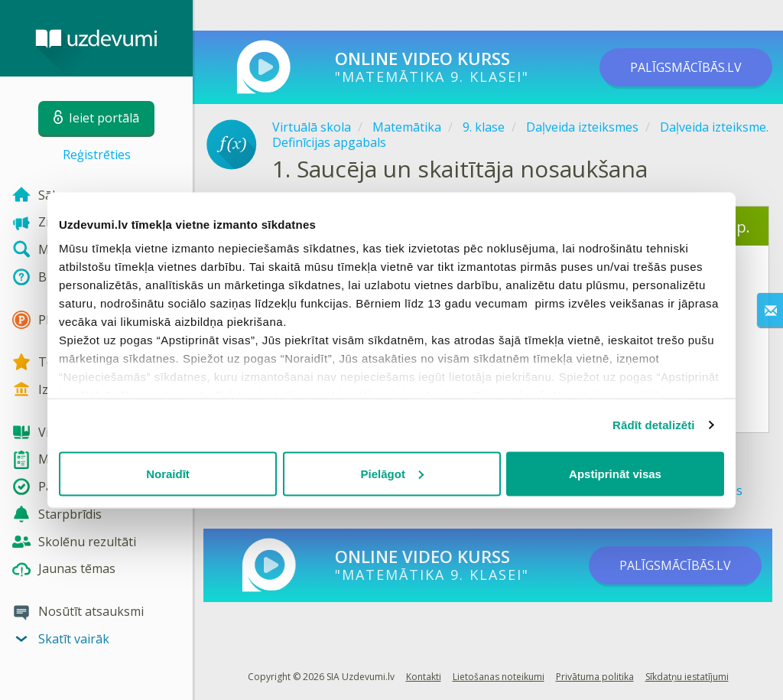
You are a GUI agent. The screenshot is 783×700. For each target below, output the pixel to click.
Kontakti (424, 677)
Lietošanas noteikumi (499, 677)
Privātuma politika (595, 677)
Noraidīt (168, 473)
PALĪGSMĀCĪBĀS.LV (686, 67)
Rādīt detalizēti (653, 425)
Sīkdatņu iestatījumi (687, 677)
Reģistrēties (97, 155)
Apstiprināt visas (615, 473)
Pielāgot (392, 473)
